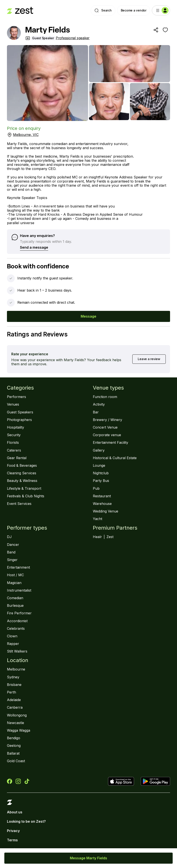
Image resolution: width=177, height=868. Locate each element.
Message (88, 316)
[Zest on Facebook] (10, 781)
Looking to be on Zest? (26, 821)
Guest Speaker (43, 38)
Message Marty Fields (88, 858)
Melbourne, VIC (26, 135)
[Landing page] (20, 10)
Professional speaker (73, 38)
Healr (97, 537)
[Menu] (161, 10)
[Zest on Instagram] (18, 781)
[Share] (156, 30)
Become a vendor (134, 10)
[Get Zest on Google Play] (155, 781)
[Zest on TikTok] (27, 781)
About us (15, 812)
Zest (110, 537)
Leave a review (149, 359)
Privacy (13, 831)
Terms (12, 840)
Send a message (34, 247)
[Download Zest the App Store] (123, 781)
